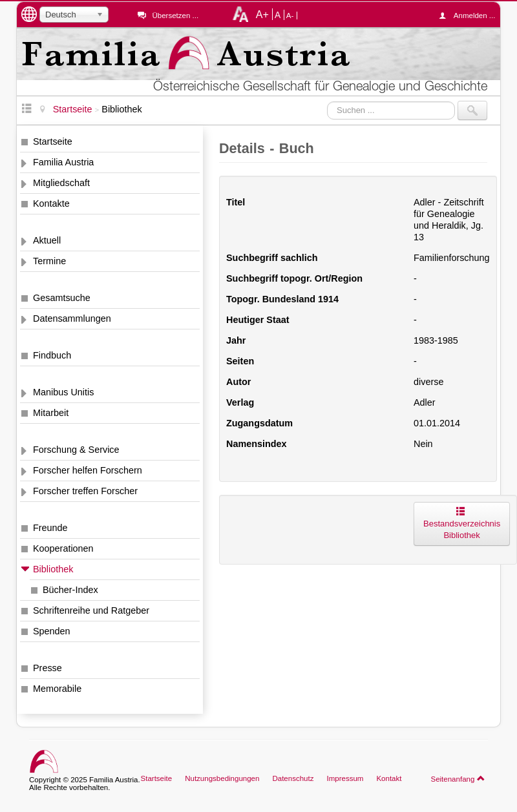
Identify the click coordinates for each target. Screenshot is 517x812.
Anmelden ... (470, 16)
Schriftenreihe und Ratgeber (91, 610)
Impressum (345, 778)
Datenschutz (293, 778)
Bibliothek (53, 569)
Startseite (53, 141)
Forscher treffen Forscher (85, 491)
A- (290, 16)
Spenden (52, 631)
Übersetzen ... (175, 16)
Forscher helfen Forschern (88, 470)
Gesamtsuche (62, 298)
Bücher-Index (70, 590)
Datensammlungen (72, 318)
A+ (262, 14)
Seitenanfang (458, 778)
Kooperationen (63, 548)
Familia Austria (63, 162)
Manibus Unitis (63, 392)
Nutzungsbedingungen (222, 778)
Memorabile (57, 689)
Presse (47, 668)
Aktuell (47, 240)
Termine (49, 261)
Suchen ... (327, 101)
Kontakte (51, 203)
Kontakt (389, 778)
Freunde (50, 528)
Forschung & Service (76, 450)
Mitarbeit (51, 413)
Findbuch (52, 355)
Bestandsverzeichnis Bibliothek (462, 524)
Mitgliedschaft (61, 183)
